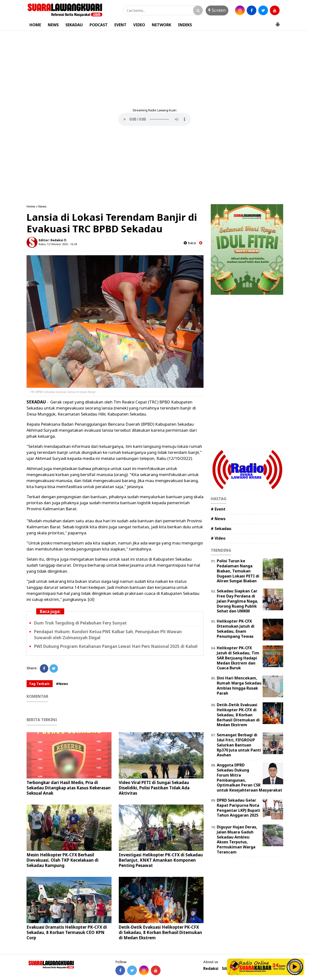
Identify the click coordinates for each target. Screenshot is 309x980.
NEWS (53, 25)
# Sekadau (221, 529)
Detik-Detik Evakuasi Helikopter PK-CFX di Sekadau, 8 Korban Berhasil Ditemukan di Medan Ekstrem (160, 932)
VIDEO (139, 25)
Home (31, 206)
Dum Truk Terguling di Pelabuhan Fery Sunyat (80, 623)
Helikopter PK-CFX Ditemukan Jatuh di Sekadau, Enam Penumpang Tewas (236, 629)
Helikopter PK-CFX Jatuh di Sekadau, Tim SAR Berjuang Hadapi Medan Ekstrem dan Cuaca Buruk (238, 658)
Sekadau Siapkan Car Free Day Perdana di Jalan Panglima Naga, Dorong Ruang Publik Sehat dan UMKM (238, 601)
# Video (218, 538)
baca (190, 243)
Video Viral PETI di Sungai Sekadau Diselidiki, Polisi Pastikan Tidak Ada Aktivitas (154, 788)
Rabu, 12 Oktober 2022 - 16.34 (58, 244)
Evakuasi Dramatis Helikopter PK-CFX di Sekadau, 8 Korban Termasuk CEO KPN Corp (67, 932)
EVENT (120, 25)
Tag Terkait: (40, 684)
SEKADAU (74, 25)
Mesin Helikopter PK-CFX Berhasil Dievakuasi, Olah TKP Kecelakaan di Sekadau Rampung (63, 860)
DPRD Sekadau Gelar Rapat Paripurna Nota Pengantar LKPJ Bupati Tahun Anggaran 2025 (239, 808)
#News (62, 684)
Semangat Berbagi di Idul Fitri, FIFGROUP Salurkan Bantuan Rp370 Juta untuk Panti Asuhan (239, 745)
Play (295, 967)
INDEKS (185, 25)
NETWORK (162, 25)
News (42, 206)
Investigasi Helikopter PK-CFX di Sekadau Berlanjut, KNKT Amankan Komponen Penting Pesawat (161, 860)
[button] (278, 22)
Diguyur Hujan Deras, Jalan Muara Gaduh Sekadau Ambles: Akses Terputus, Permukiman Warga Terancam (237, 839)
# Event (218, 509)
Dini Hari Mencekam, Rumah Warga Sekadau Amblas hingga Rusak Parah (239, 685)
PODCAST (99, 25)
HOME (35, 25)
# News (218, 519)
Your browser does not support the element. (154, 119)
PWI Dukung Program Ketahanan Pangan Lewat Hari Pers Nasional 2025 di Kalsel (116, 646)
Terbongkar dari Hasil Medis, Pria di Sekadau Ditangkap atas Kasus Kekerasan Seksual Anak (69, 788)
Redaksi (211, 969)
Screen (217, 10)
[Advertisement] (154, 67)
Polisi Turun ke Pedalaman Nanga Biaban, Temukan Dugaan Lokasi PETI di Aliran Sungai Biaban (238, 571)
